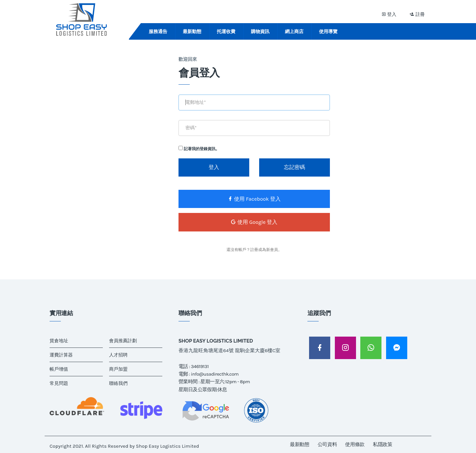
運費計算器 (61, 355)
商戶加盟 (118, 369)
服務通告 (158, 32)
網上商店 (294, 32)
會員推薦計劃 (123, 341)
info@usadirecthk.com (215, 374)
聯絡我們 (118, 383)
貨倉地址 (59, 341)
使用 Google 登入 (254, 222)
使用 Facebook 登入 (254, 199)
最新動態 (192, 32)
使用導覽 (328, 32)
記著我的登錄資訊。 (199, 148)
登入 (389, 14)
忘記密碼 (295, 167)
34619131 (200, 366)
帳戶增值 (59, 369)
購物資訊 (260, 32)
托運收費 (226, 32)
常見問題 (59, 383)
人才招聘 (118, 355)
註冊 (417, 14)
